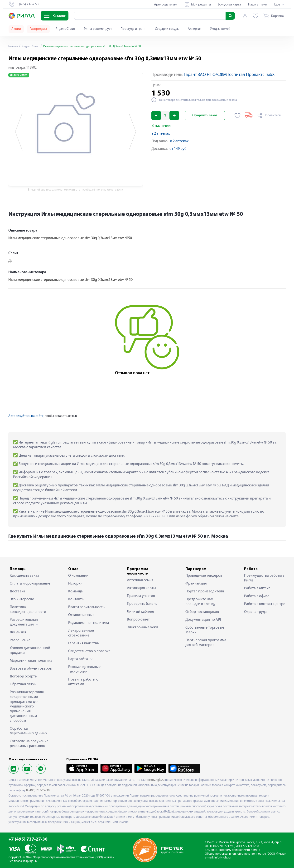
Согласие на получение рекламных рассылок (29, 744)
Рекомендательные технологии (84, 669)
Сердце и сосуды (167, 29)
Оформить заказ (205, 116)
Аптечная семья (140, 580)
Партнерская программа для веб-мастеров (206, 643)
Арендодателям (166, 5)
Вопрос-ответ (138, 620)
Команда (75, 591)
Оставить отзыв (81, 615)
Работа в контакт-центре (265, 604)
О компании (78, 576)
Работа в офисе (257, 596)
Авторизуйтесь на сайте (26, 416)
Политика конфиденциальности (28, 610)
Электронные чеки (142, 627)
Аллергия (195, 29)
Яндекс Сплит (65, 29)
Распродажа (38, 29)
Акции (16, 29)
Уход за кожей (220, 29)
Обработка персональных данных (28, 731)
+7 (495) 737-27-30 (28, 840)
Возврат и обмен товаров (31, 669)
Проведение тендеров (204, 576)
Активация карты (141, 588)
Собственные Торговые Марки (205, 630)
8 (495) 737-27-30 (38, 790)
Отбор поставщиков (202, 612)
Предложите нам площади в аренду (200, 602)
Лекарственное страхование (81, 633)
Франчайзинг (197, 584)
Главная (14, 46)
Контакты (76, 599)
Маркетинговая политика (31, 661)
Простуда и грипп (133, 29)
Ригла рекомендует (98, 29)
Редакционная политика (89, 623)
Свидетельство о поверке (89, 651)
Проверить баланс (142, 604)
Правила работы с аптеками (83, 682)
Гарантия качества (84, 643)
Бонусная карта (229, 5)
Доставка (17, 591)
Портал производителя (205, 591)
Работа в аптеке (257, 588)
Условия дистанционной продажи (30, 651)
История (75, 584)
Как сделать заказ (24, 576)
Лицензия (18, 632)
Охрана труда (255, 612)
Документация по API (203, 620)
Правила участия (141, 596)
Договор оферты (24, 676)
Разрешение (20, 640)
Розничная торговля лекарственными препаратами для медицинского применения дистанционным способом (27, 707)
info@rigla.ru (222, 858)
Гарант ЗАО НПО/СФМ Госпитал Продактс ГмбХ (229, 75)
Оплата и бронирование (30, 584)
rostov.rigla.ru (156, 780)
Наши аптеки (258, 5)
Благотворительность (86, 607)
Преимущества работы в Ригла (264, 578)
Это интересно (22, 599)
